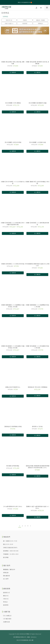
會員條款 (6, 605)
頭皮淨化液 (9, 20)
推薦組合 (41, 23)
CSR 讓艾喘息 (7, 619)
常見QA (5, 602)
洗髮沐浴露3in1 (9, 23)
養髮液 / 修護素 (41, 20)
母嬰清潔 (25, 23)
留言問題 (6, 557)
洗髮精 (25, 20)
